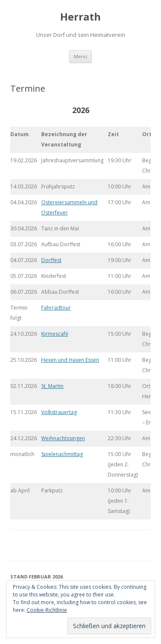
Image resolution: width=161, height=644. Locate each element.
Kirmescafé (55, 334)
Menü (80, 56)
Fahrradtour (56, 308)
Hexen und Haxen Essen (70, 360)
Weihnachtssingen (63, 438)
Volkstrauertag (59, 412)
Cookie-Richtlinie (47, 610)
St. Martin (52, 386)
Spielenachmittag (62, 454)
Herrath (80, 17)
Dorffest (51, 260)
